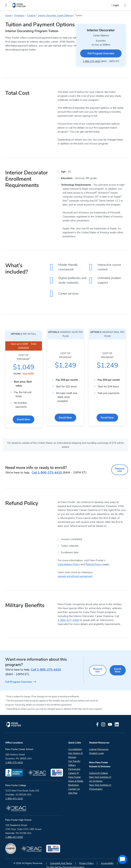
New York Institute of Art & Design (100, 774)
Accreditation (75, 744)
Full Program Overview (95, 51)
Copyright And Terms (61, 858)
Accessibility (107, 858)
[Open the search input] (125, 5)
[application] (122, 859)
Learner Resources (99, 744)
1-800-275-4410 (86, 58)
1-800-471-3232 (14, 793)
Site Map (73, 788)
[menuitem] (19, 5)
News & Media (76, 776)
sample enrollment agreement (75, 572)
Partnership (74, 764)
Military (72, 760)
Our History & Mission (75, 750)
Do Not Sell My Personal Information (65, 862)
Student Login (96, 748)
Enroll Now (24, 417)
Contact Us (74, 784)
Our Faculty (74, 756)
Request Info (119, 466)
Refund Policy (94, 560)
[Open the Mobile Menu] (6, 5)
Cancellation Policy (69, 560)
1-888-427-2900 (68, 616)
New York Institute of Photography (100, 782)
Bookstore (74, 780)
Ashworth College (98, 768)
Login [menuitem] (116, 5)
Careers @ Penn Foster (75, 770)
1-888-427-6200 (14, 832)
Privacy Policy (86, 858)
